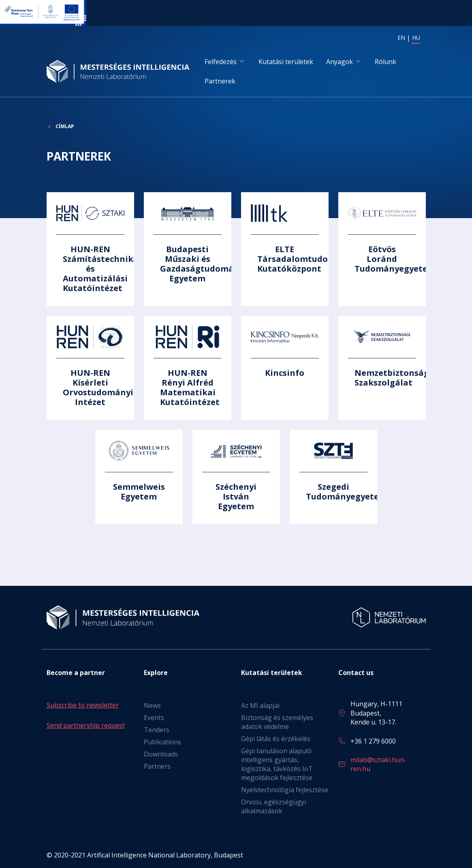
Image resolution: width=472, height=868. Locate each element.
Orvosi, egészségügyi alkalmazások (273, 806)
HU (416, 38)
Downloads (161, 754)
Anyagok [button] (340, 62)
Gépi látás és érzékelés (276, 739)
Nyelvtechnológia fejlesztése (285, 790)
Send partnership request (86, 725)
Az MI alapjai (260, 705)
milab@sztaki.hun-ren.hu (378, 764)
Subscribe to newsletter (83, 705)
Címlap (65, 126)
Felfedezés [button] (221, 62)
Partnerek (220, 81)
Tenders (157, 730)
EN (401, 38)
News (152, 705)
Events (154, 718)
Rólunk (386, 62)
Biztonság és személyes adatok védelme (277, 722)
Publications (162, 742)
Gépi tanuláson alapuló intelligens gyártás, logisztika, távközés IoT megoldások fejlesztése (277, 764)
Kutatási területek (286, 62)
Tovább (90, 249)
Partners (157, 766)
